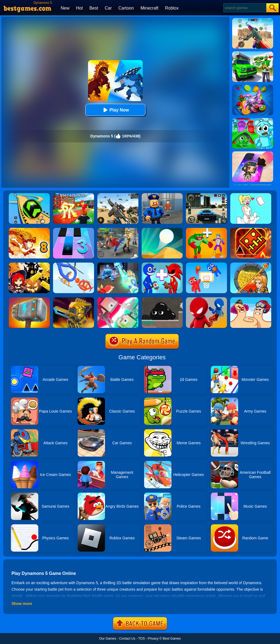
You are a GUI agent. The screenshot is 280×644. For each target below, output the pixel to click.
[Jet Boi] (118, 299)
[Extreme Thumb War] (251, 299)
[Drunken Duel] (206, 299)
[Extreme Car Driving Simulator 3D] (206, 195)
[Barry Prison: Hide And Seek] (162, 195)
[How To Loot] (251, 264)
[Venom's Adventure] (162, 299)
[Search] (245, 8)
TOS (141, 639)
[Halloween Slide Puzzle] (29, 264)
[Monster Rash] (251, 230)
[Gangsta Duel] (118, 230)
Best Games (172, 639)
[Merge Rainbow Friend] (162, 264)
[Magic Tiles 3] (74, 230)
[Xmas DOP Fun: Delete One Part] (251, 195)
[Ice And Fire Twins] (118, 264)
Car (108, 8)
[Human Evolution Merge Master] (206, 230)
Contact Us (127, 639)
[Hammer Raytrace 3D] (29, 299)
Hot (79, 8)
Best (94, 8)
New (65, 8)
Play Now (115, 110)
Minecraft (150, 8)
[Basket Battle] (206, 264)
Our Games (108, 639)
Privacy (153, 639)
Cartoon (126, 8)
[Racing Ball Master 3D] (29, 195)
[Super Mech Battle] (74, 299)
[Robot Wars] (74, 264)
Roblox (172, 8)
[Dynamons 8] (29, 230)
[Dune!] (162, 230)
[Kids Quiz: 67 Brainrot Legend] (74, 195)
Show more (22, 604)
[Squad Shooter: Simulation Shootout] (118, 195)
